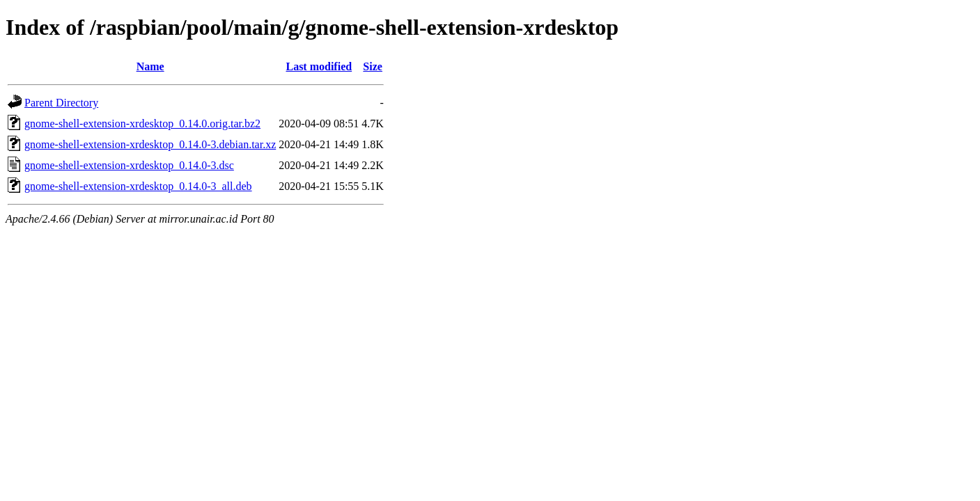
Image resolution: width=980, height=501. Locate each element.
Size (373, 66)
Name (150, 66)
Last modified (319, 66)
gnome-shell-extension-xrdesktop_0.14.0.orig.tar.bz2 (142, 124)
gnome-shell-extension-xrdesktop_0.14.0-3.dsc (129, 165)
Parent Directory (61, 103)
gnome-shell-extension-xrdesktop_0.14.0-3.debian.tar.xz (150, 144)
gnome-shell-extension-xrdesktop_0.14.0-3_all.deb (138, 186)
